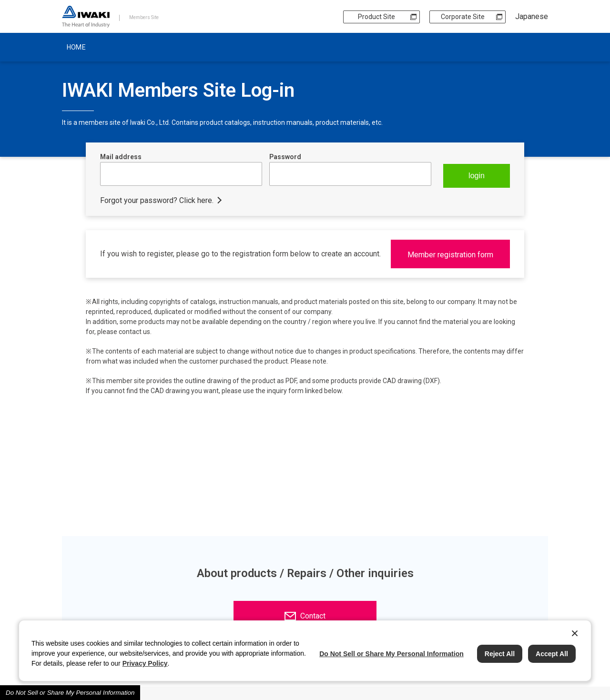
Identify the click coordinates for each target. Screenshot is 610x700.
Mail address (121, 157)
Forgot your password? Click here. (157, 200)
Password (285, 157)
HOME (76, 47)
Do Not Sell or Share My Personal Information (70, 693)
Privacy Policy (145, 663)
